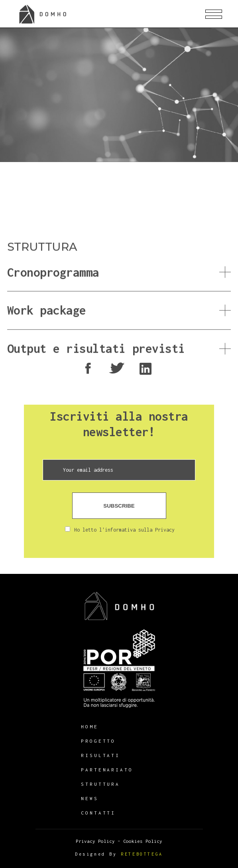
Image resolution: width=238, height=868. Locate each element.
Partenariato (107, 770)
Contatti (98, 813)
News (90, 798)
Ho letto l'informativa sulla (120, 530)
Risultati (100, 755)
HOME (90, 727)
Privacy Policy (95, 841)
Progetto (98, 741)
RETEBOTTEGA (142, 854)
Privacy (165, 530)
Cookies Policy (143, 841)
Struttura (100, 784)
